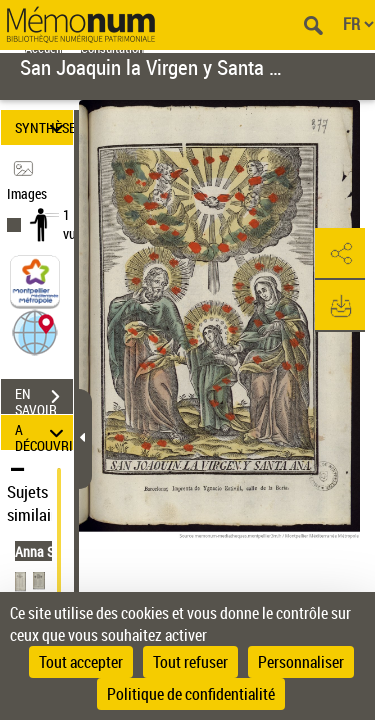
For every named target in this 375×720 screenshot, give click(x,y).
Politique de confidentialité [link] (191, 694)
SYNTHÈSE (44, 127)
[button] (35, 331)
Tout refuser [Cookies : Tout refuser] (190, 662)
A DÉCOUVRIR (44, 432)
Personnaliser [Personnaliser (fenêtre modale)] (301, 662)
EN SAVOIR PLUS (44, 399)
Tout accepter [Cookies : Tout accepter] (81, 662)
